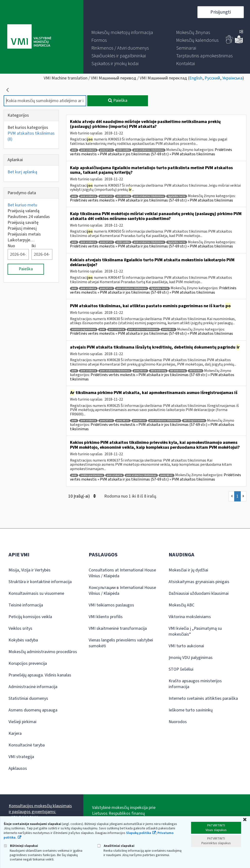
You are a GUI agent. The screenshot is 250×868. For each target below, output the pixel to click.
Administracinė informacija (33, 687)
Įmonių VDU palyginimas (191, 658)
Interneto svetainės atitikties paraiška (203, 698)
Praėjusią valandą (23, 211)
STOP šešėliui (181, 669)
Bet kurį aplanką (22, 172)
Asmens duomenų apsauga (33, 710)
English (196, 78)
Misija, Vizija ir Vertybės (30, 570)
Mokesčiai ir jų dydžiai (188, 570)
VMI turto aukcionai (186, 646)
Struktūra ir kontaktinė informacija (40, 582)
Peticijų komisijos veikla (30, 617)
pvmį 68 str (168, 329)
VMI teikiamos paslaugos (111, 605)
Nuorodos (178, 722)
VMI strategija (21, 757)
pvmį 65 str (140, 371)
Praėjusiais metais (24, 234)
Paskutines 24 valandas (29, 217)
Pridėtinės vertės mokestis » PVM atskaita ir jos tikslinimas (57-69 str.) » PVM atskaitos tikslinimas (151, 152)
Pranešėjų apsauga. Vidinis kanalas (40, 675)
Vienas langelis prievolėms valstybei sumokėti (121, 643)
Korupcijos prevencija (28, 663)
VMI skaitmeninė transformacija (118, 628)
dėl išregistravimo (194, 421)
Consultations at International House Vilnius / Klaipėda (122, 573)
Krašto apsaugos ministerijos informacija (195, 684)
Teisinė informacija (26, 605)
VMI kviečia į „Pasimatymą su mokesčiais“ (195, 631)
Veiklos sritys (20, 628)
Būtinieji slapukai (21, 846)
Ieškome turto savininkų (191, 710)
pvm (74, 150)
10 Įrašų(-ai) (82, 496)
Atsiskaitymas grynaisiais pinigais (199, 582)
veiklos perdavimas (92, 475)
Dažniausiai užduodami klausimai (199, 593)
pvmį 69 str (139, 421)
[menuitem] (122, 33)
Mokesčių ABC (181, 605)
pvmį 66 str (123, 421)
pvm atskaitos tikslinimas (149, 150)
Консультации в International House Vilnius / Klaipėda (122, 591)
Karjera (15, 733)
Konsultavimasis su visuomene (36, 593)
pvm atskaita (88, 150)
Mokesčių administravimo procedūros (43, 652)
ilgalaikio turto (177, 196)
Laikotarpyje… (21, 240)
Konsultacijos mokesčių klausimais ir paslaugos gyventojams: (40, 809)
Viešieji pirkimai (22, 722)
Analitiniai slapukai (116, 846)
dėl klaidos (196, 371)
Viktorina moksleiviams (190, 617)
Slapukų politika (139, 833)
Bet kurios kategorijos (28, 127)
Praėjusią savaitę (23, 223)
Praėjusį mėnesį (22, 228)
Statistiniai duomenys (28, 698)
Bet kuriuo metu (22, 205)
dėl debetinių (178, 371)
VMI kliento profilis (106, 617)
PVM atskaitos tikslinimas (31, 136)
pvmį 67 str (106, 150)
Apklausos (18, 768)
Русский (212, 78)
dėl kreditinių (158, 371)
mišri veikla (123, 150)
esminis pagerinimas (84, 329)
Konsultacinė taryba (27, 745)
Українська (232, 78)
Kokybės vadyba (23, 640)
